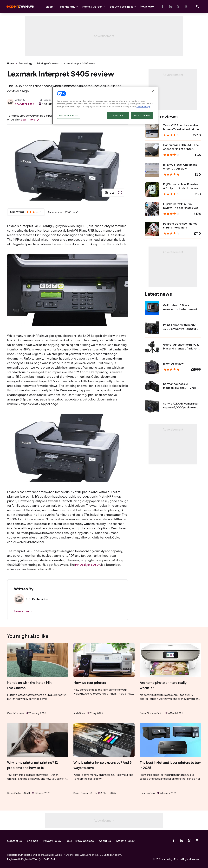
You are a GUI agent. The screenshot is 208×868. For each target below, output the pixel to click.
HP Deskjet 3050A (88, 565)
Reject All (118, 115)
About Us (105, 841)
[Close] (153, 91)
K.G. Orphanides (24, 104)
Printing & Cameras (48, 63)
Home (11, 63)
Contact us (14, 841)
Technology (68, 7)
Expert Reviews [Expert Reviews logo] (18, 6)
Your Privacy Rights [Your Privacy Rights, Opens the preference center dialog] (69, 115)
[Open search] (198, 6)
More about (22, 611)
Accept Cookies (142, 115)
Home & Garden (92, 7)
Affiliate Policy (125, 841)
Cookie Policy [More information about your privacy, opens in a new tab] (143, 106)
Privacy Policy (52, 841)
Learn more (28, 119)
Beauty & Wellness (121, 7)
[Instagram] (186, 6)
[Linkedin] (170, 6)
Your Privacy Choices (80, 841)
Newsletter (148, 6)
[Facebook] (162, 6)
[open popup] (120, 193)
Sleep (49, 7)
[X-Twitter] (178, 6)
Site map (33, 841)
